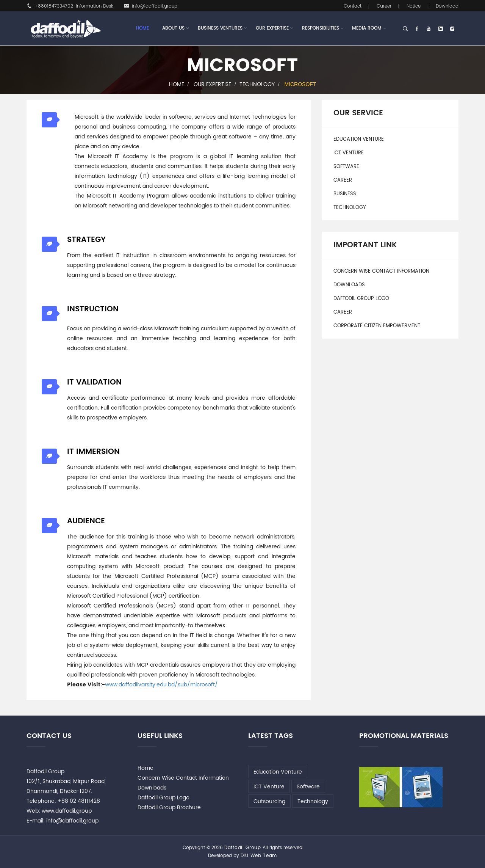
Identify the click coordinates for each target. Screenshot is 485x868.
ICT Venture (349, 153)
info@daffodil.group (151, 6)
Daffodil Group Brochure (169, 808)
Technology (257, 84)
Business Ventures (220, 28)
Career (384, 6)
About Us (173, 28)
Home (142, 28)
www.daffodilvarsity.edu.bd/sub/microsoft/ (161, 685)
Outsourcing (269, 801)
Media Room (367, 28)
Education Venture (359, 139)
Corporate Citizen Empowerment (377, 326)
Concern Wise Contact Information (381, 271)
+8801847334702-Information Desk (70, 6)
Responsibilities (321, 28)
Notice (414, 6)
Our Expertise (272, 28)
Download (447, 6)
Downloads (349, 285)
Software (346, 167)
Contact (353, 6)
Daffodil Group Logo (361, 299)
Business (345, 194)
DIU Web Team (259, 856)
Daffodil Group (243, 848)
